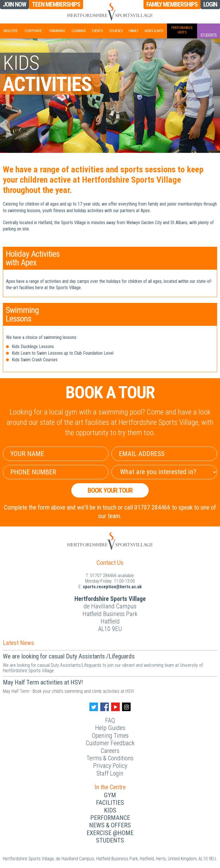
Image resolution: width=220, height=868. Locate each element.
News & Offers (110, 825)
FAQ (110, 720)
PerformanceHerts (182, 30)
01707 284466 (103, 576)
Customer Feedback (110, 743)
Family (133, 31)
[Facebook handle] (105, 707)
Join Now (14, 5)
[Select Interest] (164, 472)
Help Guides (110, 728)
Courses (116, 31)
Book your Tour (110, 490)
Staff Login (110, 773)
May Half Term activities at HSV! (43, 682)
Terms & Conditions (110, 758)
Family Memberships (172, 4)
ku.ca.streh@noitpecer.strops (112, 587)
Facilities (11, 31)
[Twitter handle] (94, 707)
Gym (110, 795)
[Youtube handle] (115, 707)
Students (110, 840)
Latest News (18, 643)
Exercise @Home (110, 833)
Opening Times (110, 736)
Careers (110, 751)
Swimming (57, 31)
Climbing (79, 31)
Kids (110, 810)
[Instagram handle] (126, 707)
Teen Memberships (56, 5)
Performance (110, 818)
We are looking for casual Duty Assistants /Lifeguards (69, 656)
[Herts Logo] (110, 12)
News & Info (154, 31)
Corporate (33, 31)
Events (97, 31)
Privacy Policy (110, 766)
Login (210, 4)
